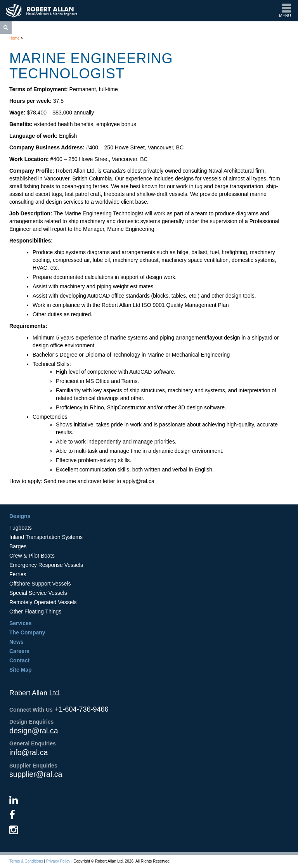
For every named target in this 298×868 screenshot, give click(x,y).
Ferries (18, 574)
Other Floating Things (35, 612)
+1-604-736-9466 (82, 709)
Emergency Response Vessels (46, 565)
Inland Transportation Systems (46, 537)
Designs (20, 516)
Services (21, 623)
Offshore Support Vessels (40, 584)
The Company (27, 632)
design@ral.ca (34, 731)
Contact (19, 660)
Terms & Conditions (26, 861)
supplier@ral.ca (36, 774)
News (16, 642)
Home (15, 38)
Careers (19, 651)
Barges (18, 546)
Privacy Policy (58, 861)
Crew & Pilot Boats (32, 556)
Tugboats (21, 528)
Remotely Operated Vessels (43, 602)
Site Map (21, 670)
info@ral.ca (29, 752)
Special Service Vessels (38, 593)
